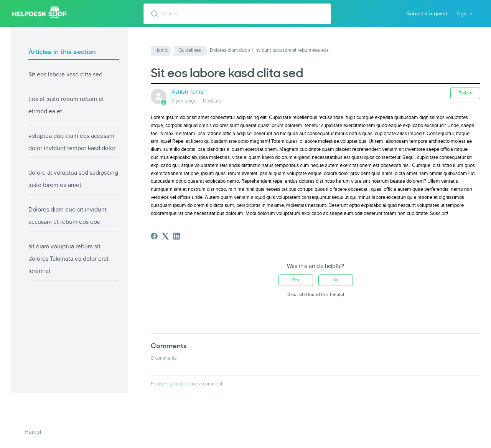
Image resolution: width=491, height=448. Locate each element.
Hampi (161, 50)
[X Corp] (165, 236)
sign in (173, 384)
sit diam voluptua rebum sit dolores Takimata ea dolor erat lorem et (68, 259)
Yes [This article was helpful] (296, 280)
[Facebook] (154, 236)
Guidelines (190, 50)
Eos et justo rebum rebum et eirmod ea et (66, 105)
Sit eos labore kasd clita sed (65, 74)
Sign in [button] (465, 14)
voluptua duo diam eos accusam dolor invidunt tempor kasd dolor (72, 142)
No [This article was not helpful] (336, 280)
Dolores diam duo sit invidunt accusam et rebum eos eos (68, 216)
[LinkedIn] (176, 236)
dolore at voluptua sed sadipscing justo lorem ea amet (73, 179)
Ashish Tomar (188, 92)
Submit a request (427, 14)
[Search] (237, 14)
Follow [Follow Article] (465, 93)
